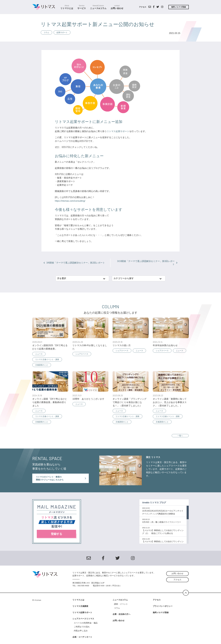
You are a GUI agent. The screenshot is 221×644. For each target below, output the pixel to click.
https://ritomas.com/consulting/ (70, 201)
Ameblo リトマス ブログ (154, 502)
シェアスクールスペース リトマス (45, 7)
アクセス (143, 7)
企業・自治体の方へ (121, 614)
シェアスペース (82, 354)
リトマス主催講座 (80, 606)
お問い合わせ (117, 7)
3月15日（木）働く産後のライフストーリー (162, 522)
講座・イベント (121, 604)
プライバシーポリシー (163, 606)
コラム (46, 32)
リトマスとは (67, 7)
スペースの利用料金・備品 (87, 623)
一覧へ (180, 436)
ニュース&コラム (98, 7)
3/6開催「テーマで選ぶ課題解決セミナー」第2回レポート (74, 263)
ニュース (39, 354)
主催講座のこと (42, 365)
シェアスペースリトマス (83, 619)
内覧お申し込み (81, 631)
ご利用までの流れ (82, 627)
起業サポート (62, 32)
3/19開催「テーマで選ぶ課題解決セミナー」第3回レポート (147, 263)
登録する (57, 534)
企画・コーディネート (82, 637)
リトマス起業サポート (118, 131)
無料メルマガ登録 (179, 7)
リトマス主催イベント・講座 (47, 359)
